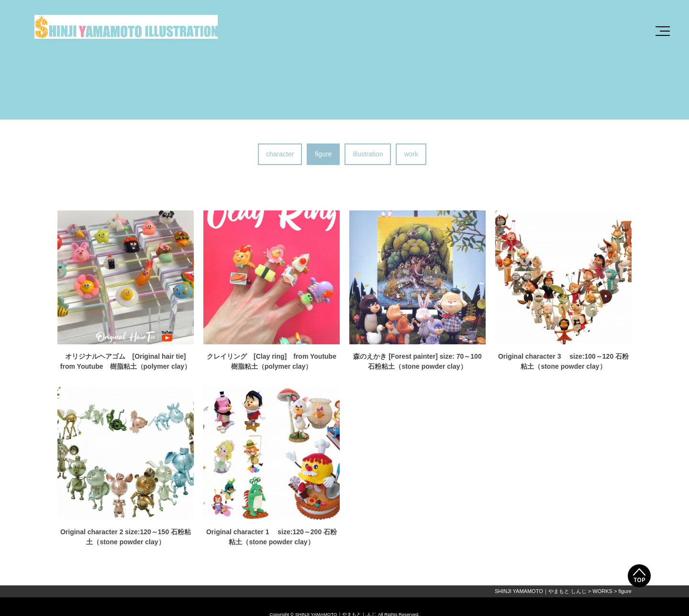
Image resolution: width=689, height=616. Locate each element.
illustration (368, 154)
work (411, 154)
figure (323, 154)
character (280, 154)
